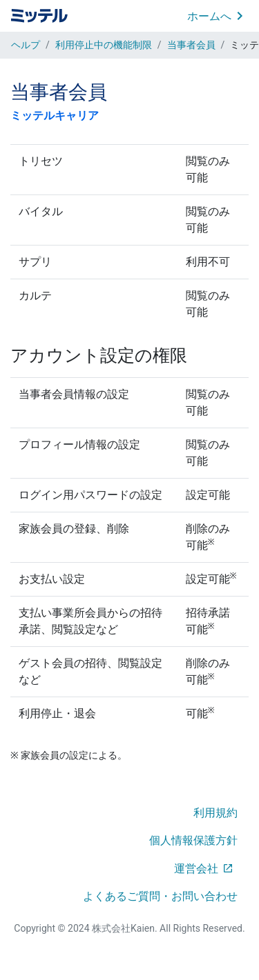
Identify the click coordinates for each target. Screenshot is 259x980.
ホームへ (209, 16)
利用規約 (215, 813)
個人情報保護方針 (193, 840)
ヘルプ (26, 45)
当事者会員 (191, 45)
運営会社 (196, 869)
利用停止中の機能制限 (104, 45)
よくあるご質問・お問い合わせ (160, 896)
